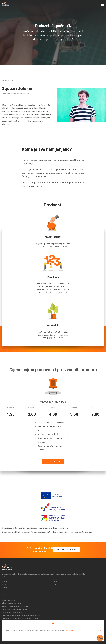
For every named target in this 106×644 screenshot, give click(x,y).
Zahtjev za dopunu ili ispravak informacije (15, 606)
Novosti (4, 582)
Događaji (5, 585)
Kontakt (4, 588)
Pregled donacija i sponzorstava (12, 612)
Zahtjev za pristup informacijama (12, 603)
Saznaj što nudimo (67, 550)
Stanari (55, 582)
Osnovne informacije (8, 600)
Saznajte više (70, 630)
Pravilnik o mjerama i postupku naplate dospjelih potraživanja (21, 615)
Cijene (55, 585)
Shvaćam (97, 631)
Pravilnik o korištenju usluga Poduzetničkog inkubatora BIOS (21, 618)
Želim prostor (53, 461)
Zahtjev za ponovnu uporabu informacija (14, 609)
